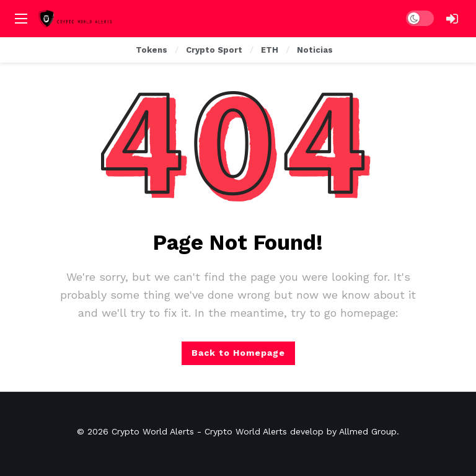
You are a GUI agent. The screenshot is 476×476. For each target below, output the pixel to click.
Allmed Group (368, 431)
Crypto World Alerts (153, 431)
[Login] (452, 19)
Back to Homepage (238, 353)
